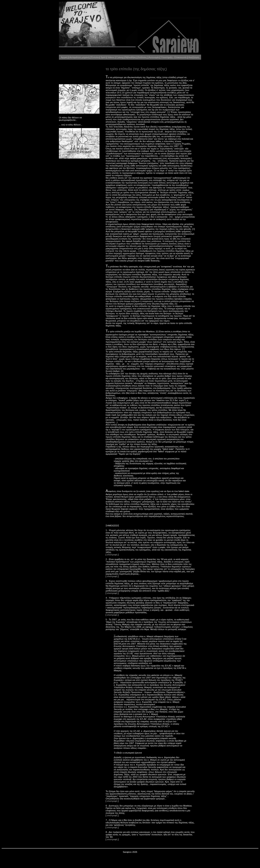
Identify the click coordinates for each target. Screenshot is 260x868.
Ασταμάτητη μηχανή (79, 57)
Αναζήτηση (194, 57)
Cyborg (120, 57)
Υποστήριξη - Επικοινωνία (174, 57)
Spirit (103, 57)
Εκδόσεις (142, 57)
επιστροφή (112, 555)
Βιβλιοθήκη (131, 57)
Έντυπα (95, 57)
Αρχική (64, 57)
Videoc (111, 57)
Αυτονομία (154, 57)
